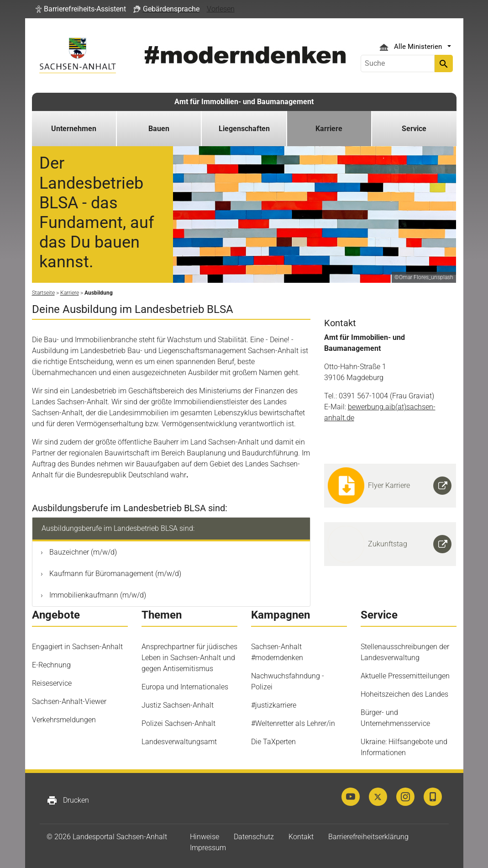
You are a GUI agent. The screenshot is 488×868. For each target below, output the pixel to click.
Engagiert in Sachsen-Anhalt (77, 647)
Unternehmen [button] (74, 129)
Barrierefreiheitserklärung (368, 837)
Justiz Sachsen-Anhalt (178, 705)
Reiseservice (52, 683)
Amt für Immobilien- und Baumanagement (244, 102)
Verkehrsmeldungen (64, 720)
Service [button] (414, 129)
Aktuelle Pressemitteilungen (405, 676)
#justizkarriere (274, 705)
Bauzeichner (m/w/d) (82, 552)
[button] (81, 9)
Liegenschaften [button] (244, 129)
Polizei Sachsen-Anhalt (178, 723)
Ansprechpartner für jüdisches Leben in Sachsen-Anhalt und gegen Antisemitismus (189, 658)
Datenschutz (254, 837)
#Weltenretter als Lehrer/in (293, 723)
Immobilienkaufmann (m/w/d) (97, 595)
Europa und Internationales (185, 687)
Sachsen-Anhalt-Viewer (69, 701)
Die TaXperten (273, 742)
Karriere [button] (329, 129)
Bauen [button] (159, 129)
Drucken (68, 800)
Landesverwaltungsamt (179, 742)
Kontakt (301, 837)
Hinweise (205, 837)
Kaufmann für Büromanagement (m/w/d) (114, 574)
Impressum (208, 848)
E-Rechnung (51, 665)
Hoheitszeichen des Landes (404, 694)
